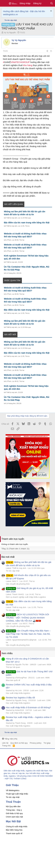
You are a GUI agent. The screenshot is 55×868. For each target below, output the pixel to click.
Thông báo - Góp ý (14, 810)
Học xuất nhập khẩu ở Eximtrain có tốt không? (28, 707)
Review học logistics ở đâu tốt (20, 698)
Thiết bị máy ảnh (12, 218)
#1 (51, 51)
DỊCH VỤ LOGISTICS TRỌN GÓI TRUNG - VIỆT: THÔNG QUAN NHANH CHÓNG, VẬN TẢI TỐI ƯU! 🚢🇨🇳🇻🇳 (27, 618)
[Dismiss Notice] (51, 11)
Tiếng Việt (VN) (10, 739)
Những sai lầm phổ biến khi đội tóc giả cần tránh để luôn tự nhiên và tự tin (25, 213)
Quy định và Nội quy (19, 743)
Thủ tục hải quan (13, 667)
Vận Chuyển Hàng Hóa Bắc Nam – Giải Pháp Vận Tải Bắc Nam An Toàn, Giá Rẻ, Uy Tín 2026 (28, 634)
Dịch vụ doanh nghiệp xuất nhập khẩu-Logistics (26, 597)
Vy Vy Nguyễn (10, 33)
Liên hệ (5, 743)
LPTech (9, 240)
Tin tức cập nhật (13, 571)
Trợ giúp (47, 743)
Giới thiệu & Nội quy (14, 813)
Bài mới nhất (8, 557)
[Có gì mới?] (46, 3)
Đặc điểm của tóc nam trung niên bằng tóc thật (27, 223)
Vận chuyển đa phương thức (18, 584)
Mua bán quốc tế (13, 680)
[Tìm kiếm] (52, 3)
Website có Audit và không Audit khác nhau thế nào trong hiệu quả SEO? (25, 235)
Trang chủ (6, 746)
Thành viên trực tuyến (13, 539)
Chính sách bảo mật (14, 817)
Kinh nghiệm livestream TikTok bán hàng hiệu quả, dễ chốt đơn (26, 257)
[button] (4, 3)
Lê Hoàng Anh (11, 273)
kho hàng (28, 65)
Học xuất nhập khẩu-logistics (18, 693)
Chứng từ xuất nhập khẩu (17, 827)
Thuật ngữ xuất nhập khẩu (17, 794)
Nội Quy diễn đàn (13, 806)
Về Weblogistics (13, 790)
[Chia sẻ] (47, 51)
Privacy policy (36, 743)
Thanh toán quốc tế (14, 833)
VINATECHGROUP (20, 62)
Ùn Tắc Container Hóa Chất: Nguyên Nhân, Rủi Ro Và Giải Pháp (27, 268)
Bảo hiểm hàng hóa (14, 830)
